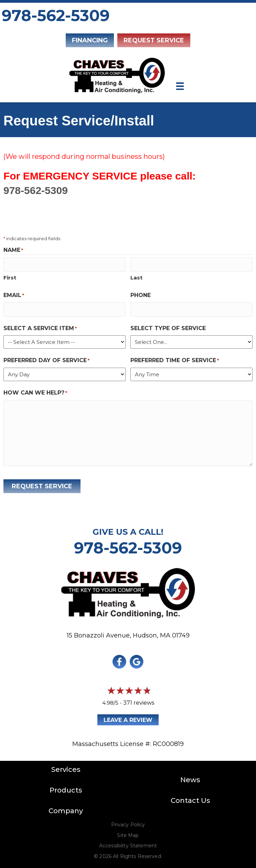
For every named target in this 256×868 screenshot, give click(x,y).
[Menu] (180, 86)
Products (66, 789)
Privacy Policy (128, 823)
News (190, 778)
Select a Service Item (40, 327)
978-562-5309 (56, 15)
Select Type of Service (168, 327)
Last (136, 277)
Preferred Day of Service (46, 359)
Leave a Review (128, 719)
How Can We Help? (35, 392)
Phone (141, 294)
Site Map (128, 834)
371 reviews (139, 701)
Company (66, 809)
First (10, 277)
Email (14, 295)
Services (66, 768)
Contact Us (190, 799)
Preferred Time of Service (175, 359)
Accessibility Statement (128, 844)
